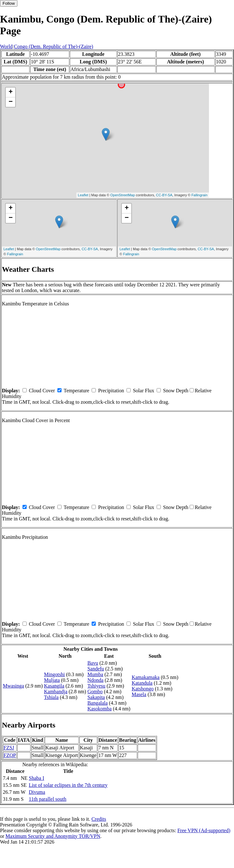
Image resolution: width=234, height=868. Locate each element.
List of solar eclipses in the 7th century (68, 785)
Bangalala (98, 703)
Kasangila (54, 686)
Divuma (37, 792)
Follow (9, 3)
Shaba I (36, 778)
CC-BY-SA (164, 195)
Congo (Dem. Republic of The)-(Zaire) (54, 46)
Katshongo (143, 689)
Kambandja (56, 692)
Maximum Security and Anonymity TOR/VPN (53, 836)
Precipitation (111, 391)
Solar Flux (143, 391)
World (6, 46)
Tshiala (51, 697)
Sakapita (96, 697)
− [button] (11, 102)
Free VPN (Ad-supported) (204, 830)
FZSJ (9, 748)
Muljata (52, 680)
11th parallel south (48, 799)
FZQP (10, 755)
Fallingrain (200, 195)
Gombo (95, 692)
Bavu (93, 663)
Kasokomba (100, 709)
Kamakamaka (146, 677)
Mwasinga (13, 686)
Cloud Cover (42, 391)
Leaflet (83, 195)
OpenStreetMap (123, 195)
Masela (139, 694)
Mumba (95, 674)
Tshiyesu (97, 686)
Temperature (77, 391)
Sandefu (96, 669)
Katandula (142, 683)
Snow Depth (176, 391)
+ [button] (11, 92)
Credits (99, 819)
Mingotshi (55, 674)
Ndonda (96, 680)
